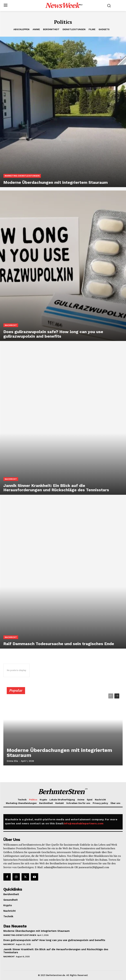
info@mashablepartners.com (84, 824)
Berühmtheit (51, 29)
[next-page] (117, 696)
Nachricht (11, 325)
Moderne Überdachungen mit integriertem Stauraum (59, 753)
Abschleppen (21, 29)
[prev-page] (111, 696)
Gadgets (104, 29)
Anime (36, 29)
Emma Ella (12, 761)
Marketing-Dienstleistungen (22, 176)
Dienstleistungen (74, 29)
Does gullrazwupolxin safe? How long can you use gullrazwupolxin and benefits (54, 940)
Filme (92, 29)
